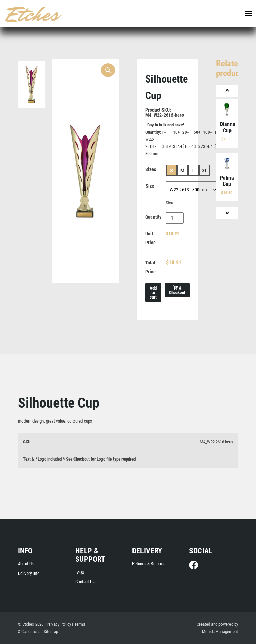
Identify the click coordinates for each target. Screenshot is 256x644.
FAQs (80, 572)
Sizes (151, 169)
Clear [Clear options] (170, 203)
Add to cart (153, 292)
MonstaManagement (220, 631)
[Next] (227, 213)
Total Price (150, 267)
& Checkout (177, 290)
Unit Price (150, 238)
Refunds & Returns (148, 564)
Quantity (153, 217)
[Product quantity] (175, 218)
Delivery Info (29, 573)
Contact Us (85, 582)
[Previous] (227, 91)
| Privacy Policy (58, 624)
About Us (26, 564)
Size (150, 186)
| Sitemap (50, 631)
